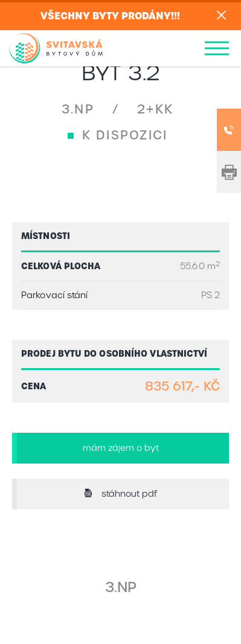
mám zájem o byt (121, 448)
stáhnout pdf (120, 494)
